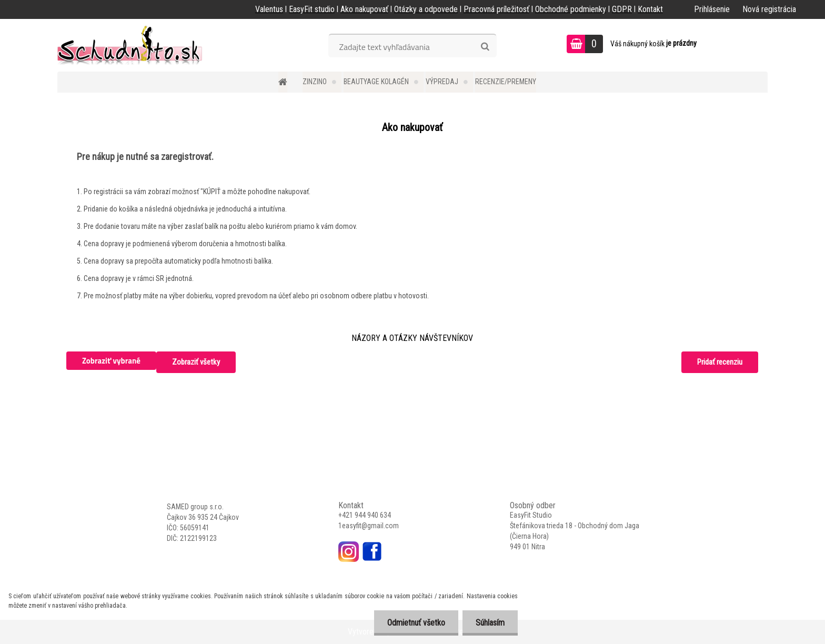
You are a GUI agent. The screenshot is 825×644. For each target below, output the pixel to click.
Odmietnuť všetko (416, 623)
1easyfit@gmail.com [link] (369, 526)
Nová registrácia (769, 9)
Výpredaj (442, 82)
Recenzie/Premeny (506, 82)
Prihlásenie (712, 9)
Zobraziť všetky (196, 362)
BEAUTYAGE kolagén (376, 82)
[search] (485, 47)
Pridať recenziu (720, 362)
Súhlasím (490, 623)
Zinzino (315, 82)
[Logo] (130, 45)
